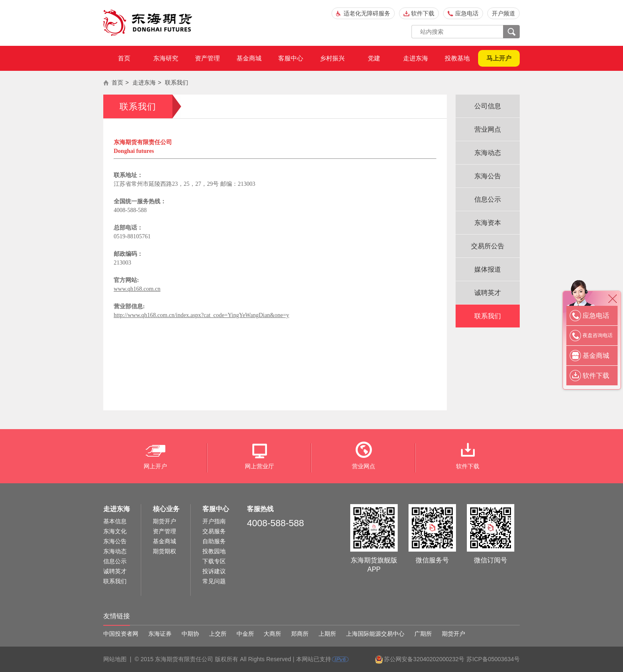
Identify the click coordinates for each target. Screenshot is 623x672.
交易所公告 (488, 246)
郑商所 (300, 634)
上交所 (218, 634)
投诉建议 (214, 571)
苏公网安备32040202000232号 (424, 659)
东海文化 (115, 531)
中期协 (190, 634)
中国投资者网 (121, 634)
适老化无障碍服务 (367, 13)
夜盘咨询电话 (598, 335)
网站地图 (115, 659)
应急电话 (467, 13)
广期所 (423, 634)
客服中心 (291, 58)
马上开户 (499, 58)
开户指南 (214, 521)
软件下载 (423, 13)
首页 (124, 58)
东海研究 (166, 58)
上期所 (327, 634)
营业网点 (488, 129)
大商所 (272, 634)
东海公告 (488, 176)
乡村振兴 (332, 58)
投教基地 (457, 58)
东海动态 (488, 153)
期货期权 (164, 551)
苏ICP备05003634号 (493, 659)
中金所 (245, 634)
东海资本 (488, 223)
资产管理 (207, 58)
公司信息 (488, 106)
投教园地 (214, 551)
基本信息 (115, 521)
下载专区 (214, 561)
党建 (374, 58)
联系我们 (177, 82)
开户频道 (503, 13)
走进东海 (416, 58)
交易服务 (214, 531)
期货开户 (164, 521)
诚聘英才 (488, 293)
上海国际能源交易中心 (375, 634)
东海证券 (160, 634)
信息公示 (488, 199)
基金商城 (249, 58)
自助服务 (214, 541)
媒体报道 (488, 269)
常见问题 (214, 581)
